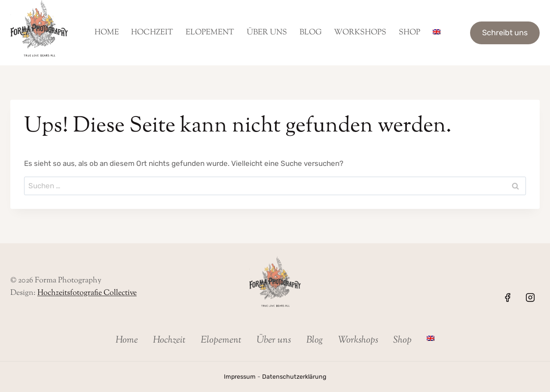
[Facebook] (507, 297)
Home (107, 33)
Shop (409, 33)
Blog (311, 33)
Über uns (267, 33)
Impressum (240, 377)
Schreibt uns (505, 33)
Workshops (360, 33)
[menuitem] (436, 33)
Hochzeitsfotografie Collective (87, 293)
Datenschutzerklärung (295, 377)
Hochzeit (152, 33)
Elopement (210, 33)
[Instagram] (530, 297)
